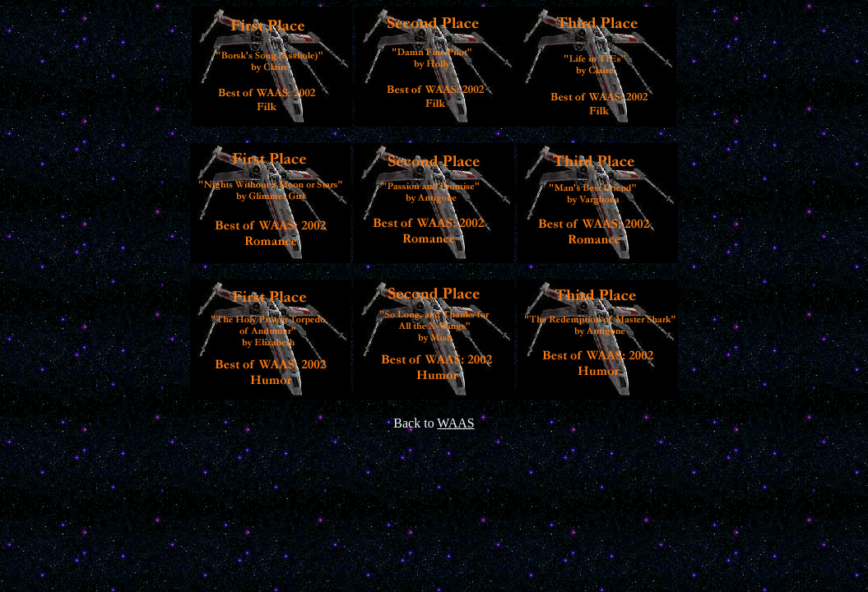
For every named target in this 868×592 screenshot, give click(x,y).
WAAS (455, 423)
